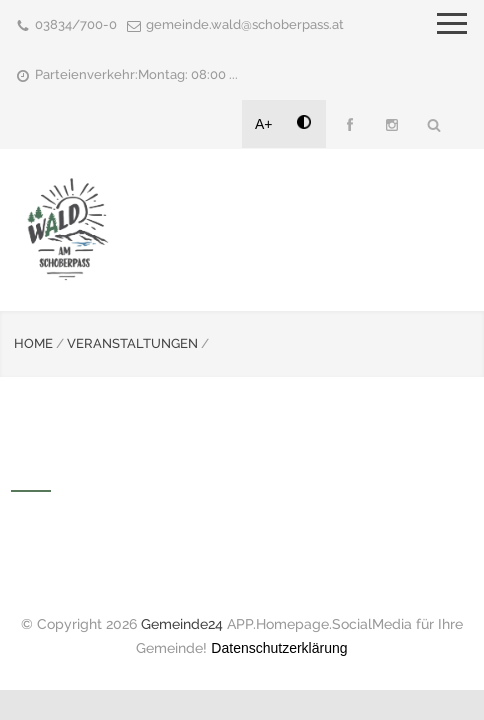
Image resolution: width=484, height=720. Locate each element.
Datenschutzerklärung (279, 648)
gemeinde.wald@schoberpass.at (245, 24)
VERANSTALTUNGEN (132, 343)
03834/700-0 (76, 24)
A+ (264, 124)
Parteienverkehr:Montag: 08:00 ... (136, 74)
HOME (33, 343)
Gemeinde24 (182, 624)
